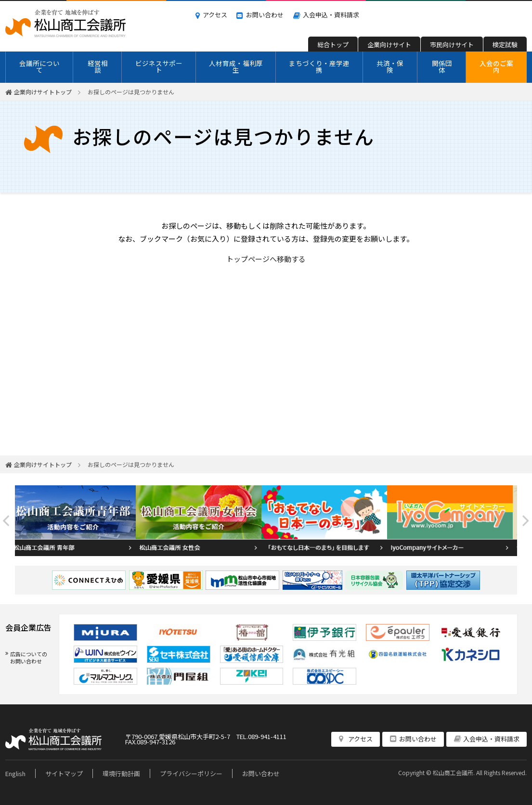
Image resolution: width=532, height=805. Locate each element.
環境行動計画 (121, 773)
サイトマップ (64, 773)
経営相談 (98, 66)
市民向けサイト (452, 45)
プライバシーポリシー (191, 773)
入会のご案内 (496, 66)
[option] (78, 521)
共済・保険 (390, 66)
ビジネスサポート (159, 66)
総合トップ (333, 45)
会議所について (39, 66)
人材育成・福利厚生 (236, 66)
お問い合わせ (265, 15)
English (15, 773)
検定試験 (505, 45)
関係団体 (442, 66)
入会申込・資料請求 (331, 15)
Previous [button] (6, 521)
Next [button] (526, 521)
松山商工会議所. (454, 773)
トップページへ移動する (266, 259)
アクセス (215, 15)
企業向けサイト (389, 45)
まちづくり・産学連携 (319, 66)
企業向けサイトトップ (43, 92)
